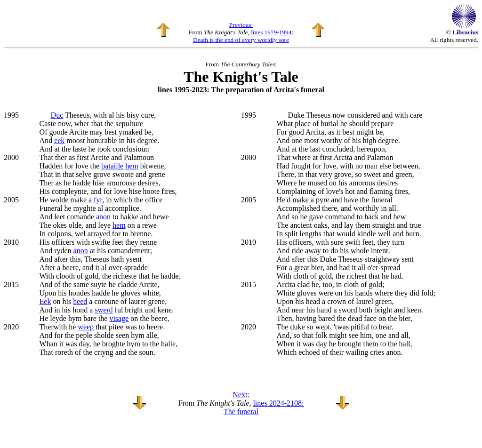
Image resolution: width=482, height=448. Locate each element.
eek (59, 140)
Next (240, 395)
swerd (104, 310)
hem (132, 166)
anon (103, 217)
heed (80, 301)
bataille (112, 166)
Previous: (241, 25)
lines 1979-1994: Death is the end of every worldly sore (243, 36)
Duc (57, 115)
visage (119, 318)
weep (86, 327)
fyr (98, 200)
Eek (45, 301)
